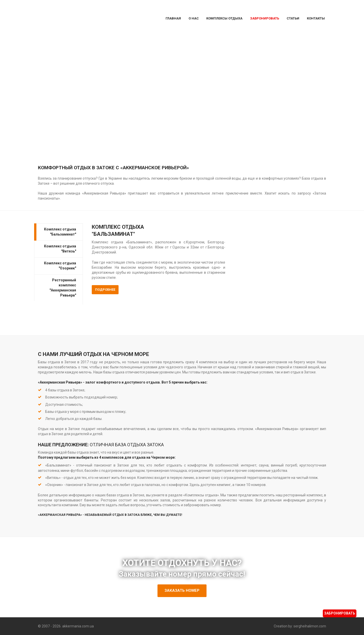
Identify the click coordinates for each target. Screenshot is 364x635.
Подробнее (105, 290)
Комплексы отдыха (224, 18)
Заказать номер (182, 590)
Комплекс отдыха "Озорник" (60, 265)
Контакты (316, 18)
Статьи (293, 18)
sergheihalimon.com (310, 626)
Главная (173, 18)
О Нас (194, 18)
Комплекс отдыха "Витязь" (60, 248)
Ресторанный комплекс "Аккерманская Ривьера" (63, 287)
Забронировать (265, 18)
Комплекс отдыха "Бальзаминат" (60, 231)
